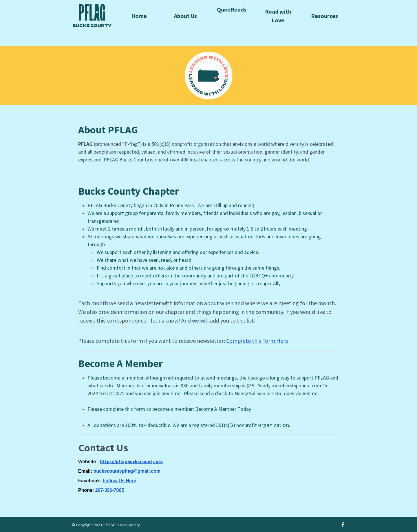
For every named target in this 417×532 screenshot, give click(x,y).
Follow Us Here (119, 481)
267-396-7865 (110, 490)
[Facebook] (343, 524)
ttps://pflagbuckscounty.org (133, 461)
